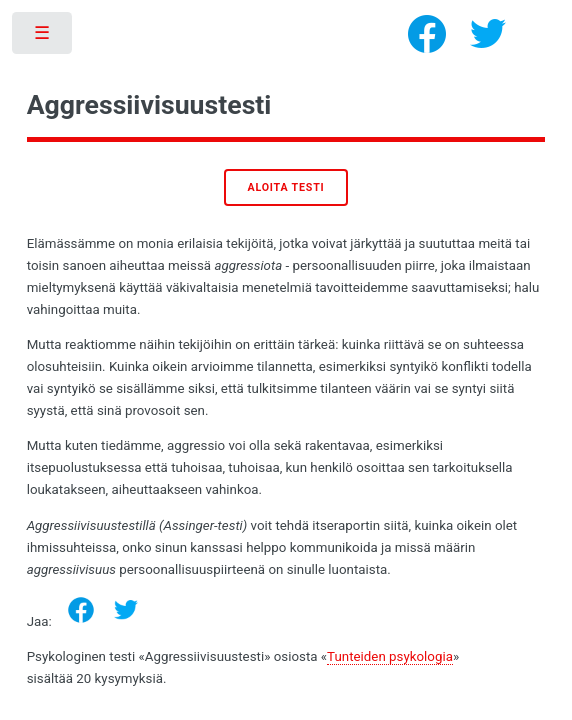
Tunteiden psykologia (390, 656)
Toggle (43, 37)
